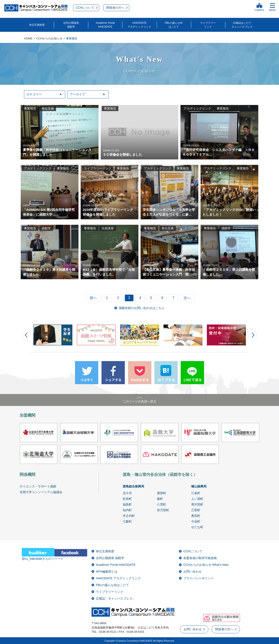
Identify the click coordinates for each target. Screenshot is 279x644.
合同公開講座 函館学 (110, 558)
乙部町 (196, 510)
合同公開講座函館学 (71, 25)
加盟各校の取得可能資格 (200, 558)
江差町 (196, 493)
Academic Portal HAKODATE (116, 565)
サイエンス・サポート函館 (38, 486)
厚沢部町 (197, 504)
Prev (27, 335)
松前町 (127, 499)
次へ (187, 298)
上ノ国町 (197, 499)
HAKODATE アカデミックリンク (118, 578)
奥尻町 (196, 516)
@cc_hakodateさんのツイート (43, 559)
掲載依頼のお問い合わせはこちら (142, 308)
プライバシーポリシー (199, 578)
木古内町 (129, 516)
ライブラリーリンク (208, 25)
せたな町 (197, 527)
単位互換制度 (37, 25)
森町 (160, 499)
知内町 (127, 510)
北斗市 (127, 493)
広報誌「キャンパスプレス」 (116, 598)
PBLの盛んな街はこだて (174, 25)
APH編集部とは (107, 571)
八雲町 (162, 504)
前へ (93, 298)
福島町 (127, 504)
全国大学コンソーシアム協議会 (41, 492)
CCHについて (193, 551)
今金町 (196, 521)
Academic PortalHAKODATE (105, 25)
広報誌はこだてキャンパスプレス (242, 25)
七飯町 (127, 521)
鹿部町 (162, 493)
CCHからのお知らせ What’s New (206, 565)
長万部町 (163, 510)
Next (253, 335)
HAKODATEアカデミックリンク (139, 25)
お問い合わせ (192, 571)
